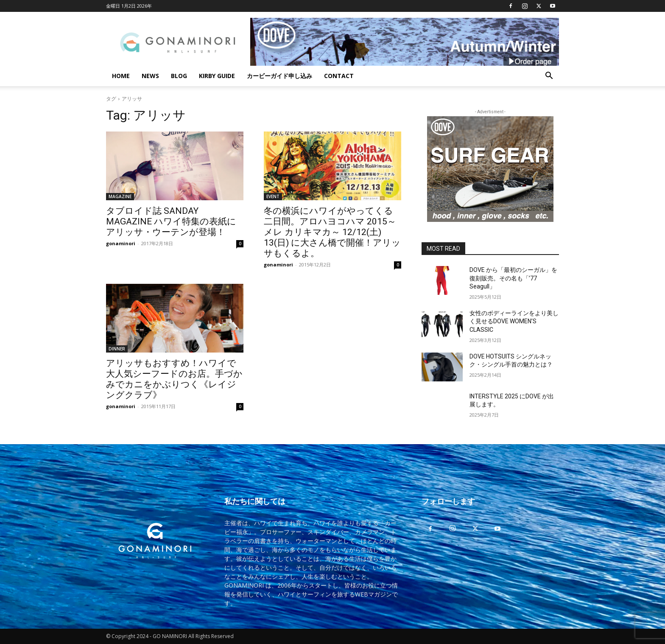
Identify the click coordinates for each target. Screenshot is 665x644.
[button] (549, 77)
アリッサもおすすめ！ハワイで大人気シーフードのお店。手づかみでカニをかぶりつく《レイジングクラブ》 (174, 379)
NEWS (150, 76)
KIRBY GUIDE (217, 76)
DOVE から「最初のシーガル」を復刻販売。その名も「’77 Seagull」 (513, 278)
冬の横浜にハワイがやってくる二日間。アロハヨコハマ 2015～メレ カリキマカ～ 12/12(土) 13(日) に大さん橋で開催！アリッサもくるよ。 (332, 232)
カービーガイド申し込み (279, 76)
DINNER (117, 349)
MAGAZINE (120, 196)
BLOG (179, 76)
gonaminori (121, 243)
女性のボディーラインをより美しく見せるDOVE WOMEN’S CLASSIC (514, 321)
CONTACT (339, 76)
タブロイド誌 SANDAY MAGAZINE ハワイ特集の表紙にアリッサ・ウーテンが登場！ (171, 221)
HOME (121, 76)
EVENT (273, 196)
